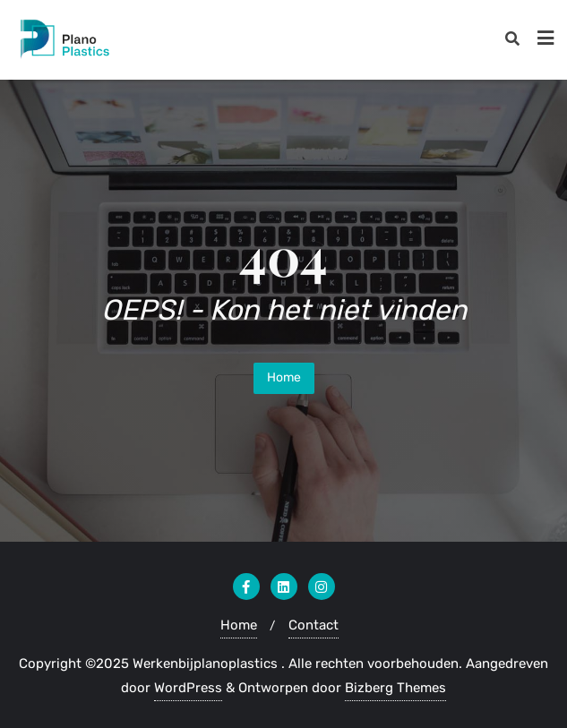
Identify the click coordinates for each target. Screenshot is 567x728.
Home (284, 377)
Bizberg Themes (395, 688)
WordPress (188, 688)
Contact (314, 625)
